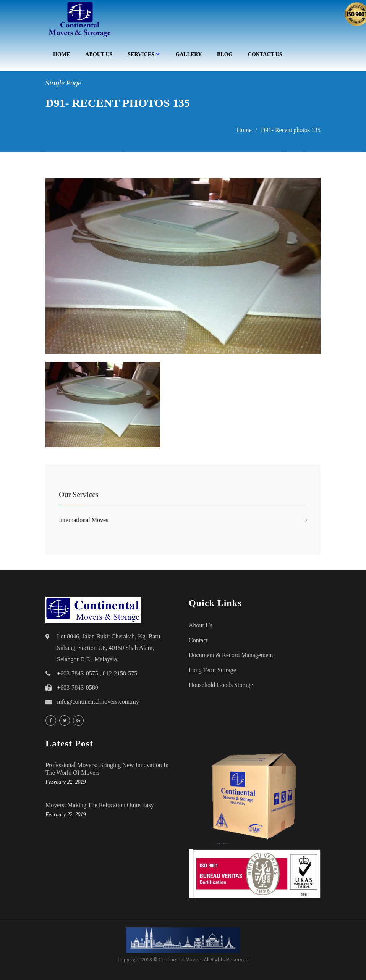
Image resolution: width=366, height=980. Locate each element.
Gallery (189, 54)
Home (62, 54)
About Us (99, 54)
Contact (198, 640)
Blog (225, 54)
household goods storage (221, 685)
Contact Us (265, 54)
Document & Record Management (231, 655)
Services (144, 54)
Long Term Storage (212, 670)
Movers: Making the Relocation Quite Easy (100, 805)
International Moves (83, 520)
